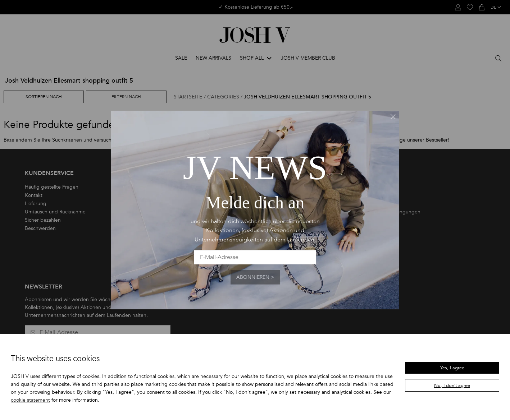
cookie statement (30, 400)
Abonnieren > (255, 277)
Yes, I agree (452, 368)
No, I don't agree (452, 386)
